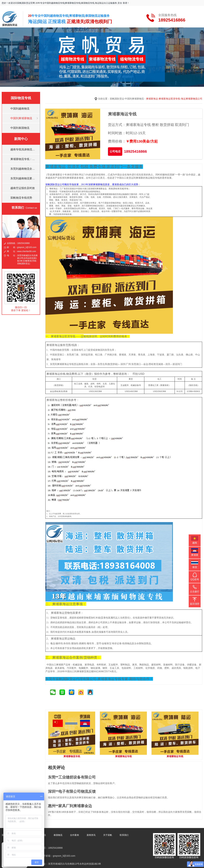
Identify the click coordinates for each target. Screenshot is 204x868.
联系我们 (124, 835)
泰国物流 (58, 835)
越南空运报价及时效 (23, 188)
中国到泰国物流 (20, 128)
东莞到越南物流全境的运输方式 (24, 169)
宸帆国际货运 (117, 99)
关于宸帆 (108, 835)
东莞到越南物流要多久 (24, 178)
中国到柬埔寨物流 (21, 118)
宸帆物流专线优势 (21, 198)
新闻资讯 (91, 835)
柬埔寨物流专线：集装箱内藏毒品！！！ (24, 159)
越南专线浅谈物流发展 (24, 149)
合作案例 (74, 835)
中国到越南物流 (20, 109)
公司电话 (115, 151)
